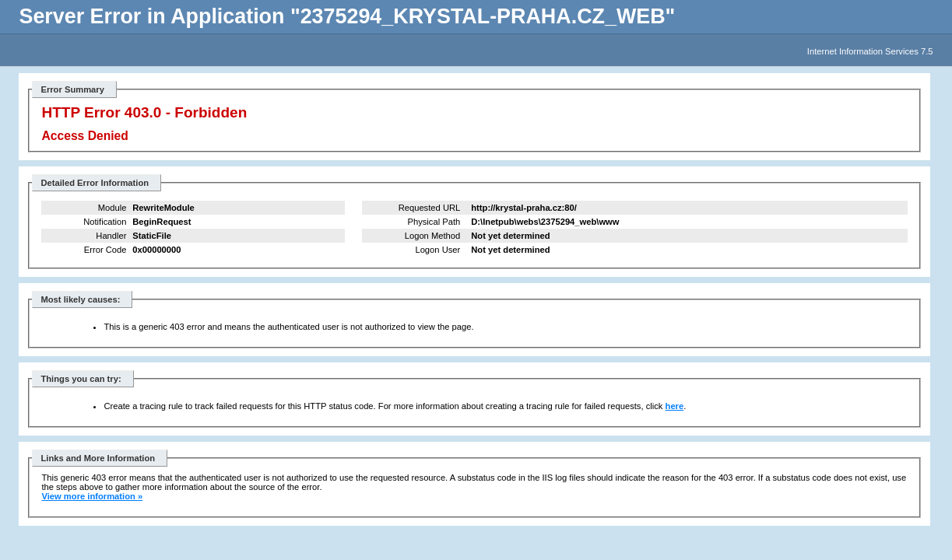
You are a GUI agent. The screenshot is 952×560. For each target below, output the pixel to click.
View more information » (92, 496)
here (675, 406)
